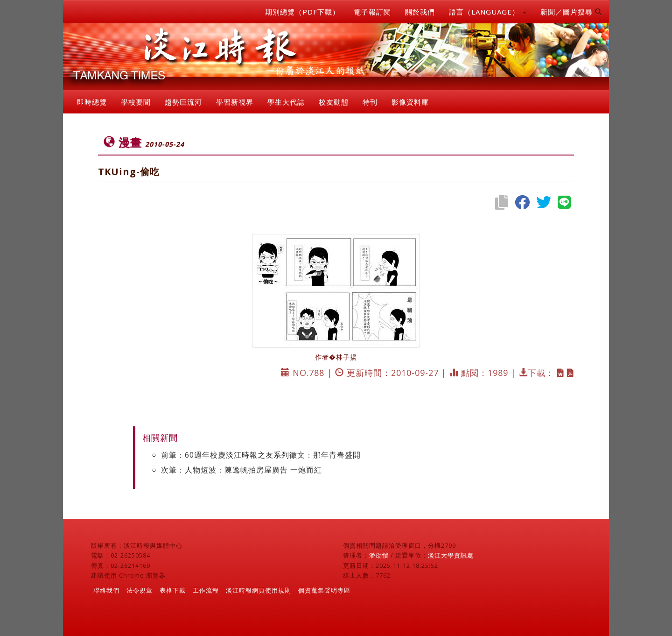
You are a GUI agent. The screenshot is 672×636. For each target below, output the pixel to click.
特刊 (370, 102)
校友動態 (334, 102)
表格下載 (173, 590)
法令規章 (140, 590)
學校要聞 (136, 102)
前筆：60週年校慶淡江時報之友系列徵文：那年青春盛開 (261, 455)
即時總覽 (92, 102)
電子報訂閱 (372, 12)
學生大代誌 (286, 102)
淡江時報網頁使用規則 (259, 590)
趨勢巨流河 (183, 102)
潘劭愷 (379, 555)
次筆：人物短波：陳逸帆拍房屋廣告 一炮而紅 (241, 470)
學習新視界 (235, 102)
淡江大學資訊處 (451, 555)
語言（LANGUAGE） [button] (488, 12)
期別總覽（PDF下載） (302, 12)
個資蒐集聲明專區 (324, 590)
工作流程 (206, 590)
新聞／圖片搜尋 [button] (571, 12)
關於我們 (420, 12)
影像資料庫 (410, 102)
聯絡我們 (106, 590)
